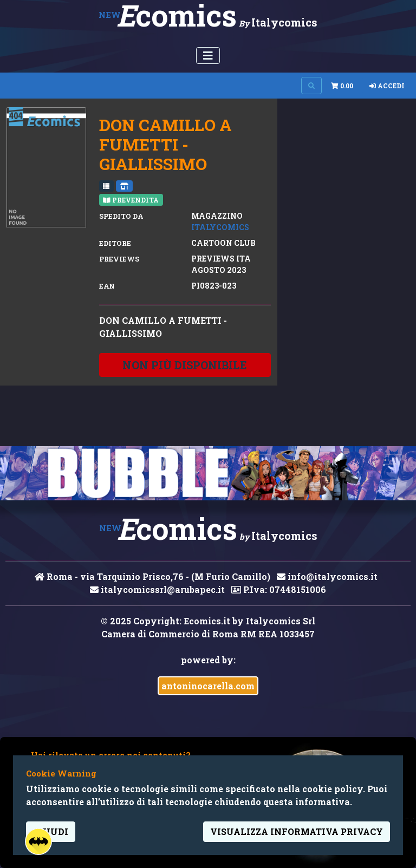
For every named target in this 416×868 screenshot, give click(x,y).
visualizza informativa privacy (297, 831)
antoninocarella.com (208, 686)
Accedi (387, 86)
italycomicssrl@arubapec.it (157, 589)
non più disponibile (185, 365)
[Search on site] (311, 86)
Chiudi (51, 831)
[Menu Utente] (208, 56)
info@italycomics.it (327, 576)
